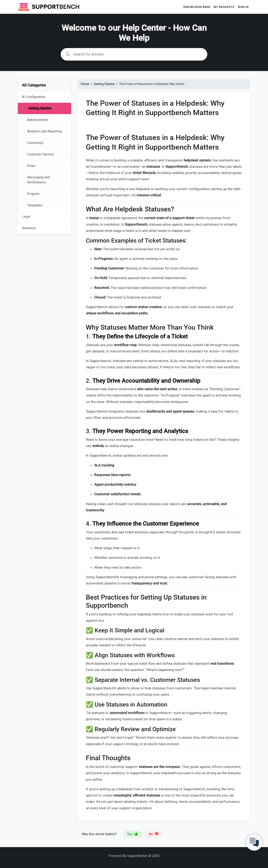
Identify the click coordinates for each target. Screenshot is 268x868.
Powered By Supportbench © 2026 (134, 856)
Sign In (243, 7)
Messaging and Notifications (39, 180)
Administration (38, 120)
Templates (35, 205)
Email (31, 166)
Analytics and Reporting (44, 131)
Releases (29, 228)
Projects (33, 194)
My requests (224, 7)
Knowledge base (197, 7)
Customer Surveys (41, 154)
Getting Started (40, 108)
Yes (133, 834)
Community (35, 143)
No (154, 834)
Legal (26, 217)
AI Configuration (34, 97)
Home (85, 84)
